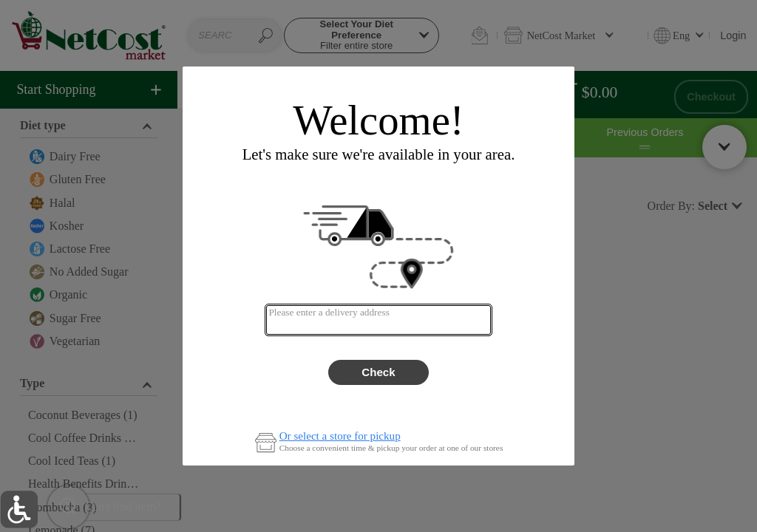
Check (378, 372)
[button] (19, 509)
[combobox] (378, 320)
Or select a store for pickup (340, 436)
